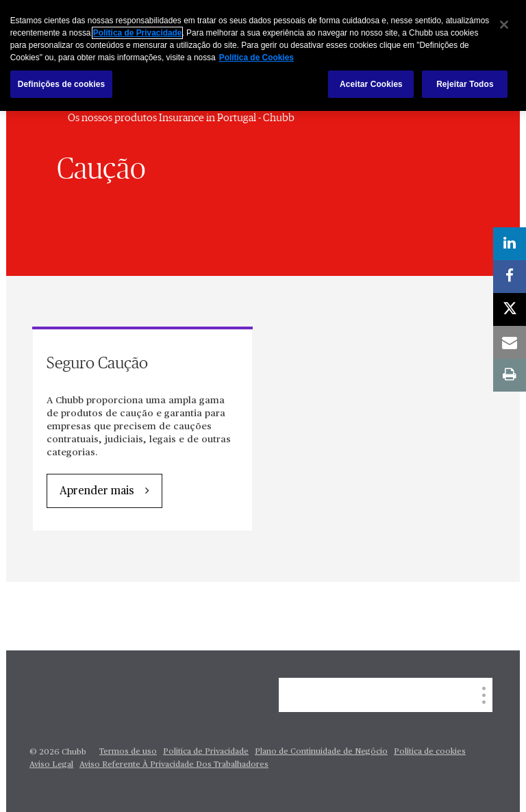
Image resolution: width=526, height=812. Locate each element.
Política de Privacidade (138, 33)
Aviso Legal (51, 765)
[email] (510, 342)
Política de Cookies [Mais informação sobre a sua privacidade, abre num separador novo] (256, 58)
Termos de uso (128, 752)
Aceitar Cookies (371, 84)
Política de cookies (430, 752)
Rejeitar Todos (465, 84)
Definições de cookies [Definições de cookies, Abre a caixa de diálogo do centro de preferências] (62, 84)
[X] (510, 309)
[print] (510, 375)
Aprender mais (97, 492)
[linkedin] (510, 244)
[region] (263, 55)
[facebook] (510, 277)
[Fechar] (504, 25)
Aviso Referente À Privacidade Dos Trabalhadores (174, 765)
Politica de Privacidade (206, 752)
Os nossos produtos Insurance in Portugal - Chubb (181, 118)
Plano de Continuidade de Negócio (321, 752)
